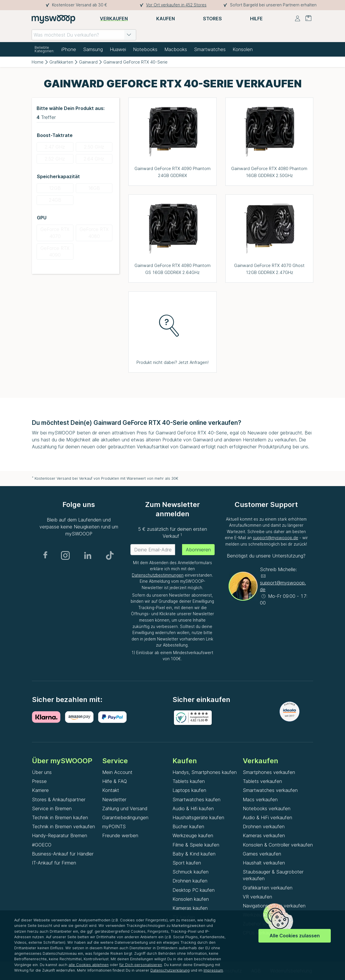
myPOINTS (114, 826)
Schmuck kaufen (191, 872)
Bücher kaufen (188, 826)
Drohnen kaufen (190, 881)
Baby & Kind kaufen (194, 854)
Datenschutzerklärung (170, 970)
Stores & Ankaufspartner (59, 799)
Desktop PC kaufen (194, 890)
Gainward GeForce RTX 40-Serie (135, 62)
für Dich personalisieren (141, 965)
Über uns (42, 772)
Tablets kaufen (189, 781)
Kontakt (111, 790)
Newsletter (114, 799)
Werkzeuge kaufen (193, 835)
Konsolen (243, 49)
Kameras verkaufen (264, 835)
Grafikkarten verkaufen (268, 888)
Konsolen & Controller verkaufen (278, 845)
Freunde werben (120, 835)
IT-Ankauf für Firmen (54, 863)
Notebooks (145, 49)
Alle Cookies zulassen (295, 936)
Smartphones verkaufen (269, 772)
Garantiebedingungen (125, 817)
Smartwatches (210, 49)
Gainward (88, 62)
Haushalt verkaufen (264, 863)
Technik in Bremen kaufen (60, 817)
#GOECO (42, 845)
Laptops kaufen (189, 790)
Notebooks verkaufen (267, 808)
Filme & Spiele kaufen (196, 845)
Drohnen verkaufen (264, 826)
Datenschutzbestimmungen (158, 575)
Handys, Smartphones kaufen (205, 772)
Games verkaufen (262, 854)
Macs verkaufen (260, 799)
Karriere (40, 790)
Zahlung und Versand (125, 808)
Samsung (93, 49)
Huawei (118, 49)
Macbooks (176, 49)
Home (38, 62)
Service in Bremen (52, 808)
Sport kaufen (187, 863)
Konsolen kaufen (191, 899)
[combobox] (84, 35)
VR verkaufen (257, 897)
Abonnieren (198, 550)
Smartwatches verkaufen (270, 790)
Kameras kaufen (190, 908)
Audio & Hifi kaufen (193, 808)
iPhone (69, 49)
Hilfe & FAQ (115, 781)
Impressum (213, 970)
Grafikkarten (61, 62)
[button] (129, 35)
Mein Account (117, 772)
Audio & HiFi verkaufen (267, 817)
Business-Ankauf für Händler (63, 854)
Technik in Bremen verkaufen (63, 826)
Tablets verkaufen (262, 781)
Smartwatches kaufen (196, 799)
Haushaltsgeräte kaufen (198, 817)
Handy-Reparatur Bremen (60, 835)
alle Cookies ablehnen (89, 965)
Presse (39, 781)
